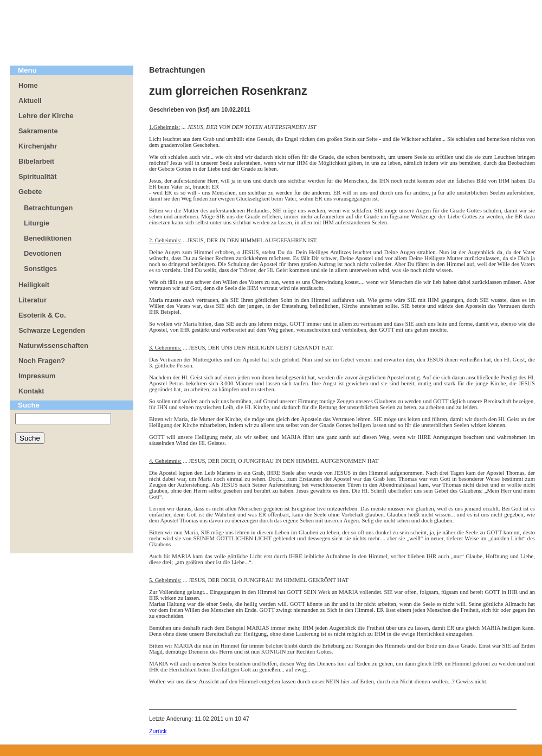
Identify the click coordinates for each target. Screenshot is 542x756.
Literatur (33, 300)
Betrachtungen (48, 208)
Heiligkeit (34, 285)
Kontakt (31, 391)
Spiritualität (37, 176)
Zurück (158, 731)
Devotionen (43, 253)
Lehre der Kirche (46, 116)
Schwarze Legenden (52, 330)
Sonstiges (40, 269)
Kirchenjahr (38, 146)
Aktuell (30, 101)
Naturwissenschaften (53, 345)
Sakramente (38, 131)
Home (28, 85)
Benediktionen (48, 238)
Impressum (37, 376)
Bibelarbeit (36, 161)
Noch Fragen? (42, 361)
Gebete (30, 192)
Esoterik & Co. (42, 315)
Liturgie (37, 223)
